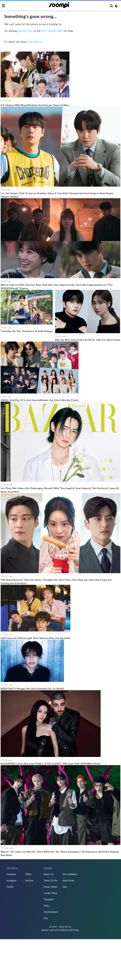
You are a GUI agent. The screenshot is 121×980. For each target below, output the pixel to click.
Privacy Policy (51, 887)
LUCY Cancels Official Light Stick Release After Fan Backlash (36, 638)
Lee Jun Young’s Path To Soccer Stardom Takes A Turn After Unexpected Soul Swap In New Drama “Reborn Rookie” (57, 195)
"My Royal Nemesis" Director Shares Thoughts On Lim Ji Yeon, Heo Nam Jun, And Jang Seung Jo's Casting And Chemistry (56, 581)
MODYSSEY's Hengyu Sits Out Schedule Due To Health (32, 688)
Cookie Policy (50, 893)
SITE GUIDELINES (52, 31)
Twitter (10, 887)
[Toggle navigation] (3, 6)
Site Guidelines (70, 874)
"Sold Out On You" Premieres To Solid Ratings (27, 331)
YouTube (29, 880)
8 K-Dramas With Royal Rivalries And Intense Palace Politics (35, 105)
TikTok (28, 874)
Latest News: (35, 42)
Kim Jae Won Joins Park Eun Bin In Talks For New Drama (88, 340)
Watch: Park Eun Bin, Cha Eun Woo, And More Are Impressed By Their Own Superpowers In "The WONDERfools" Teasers (57, 286)
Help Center (68, 880)
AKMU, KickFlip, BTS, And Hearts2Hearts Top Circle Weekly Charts (40, 400)
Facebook (11, 874)
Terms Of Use (50, 880)
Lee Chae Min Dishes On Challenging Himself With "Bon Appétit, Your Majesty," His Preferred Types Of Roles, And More (60, 490)
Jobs (65, 887)
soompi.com (25, 31)
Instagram (12, 880)
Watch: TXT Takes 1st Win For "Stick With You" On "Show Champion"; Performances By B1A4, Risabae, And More (60, 853)
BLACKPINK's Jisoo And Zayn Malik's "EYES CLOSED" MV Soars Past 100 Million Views (51, 763)
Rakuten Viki (67, 930)
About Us (48, 874)
